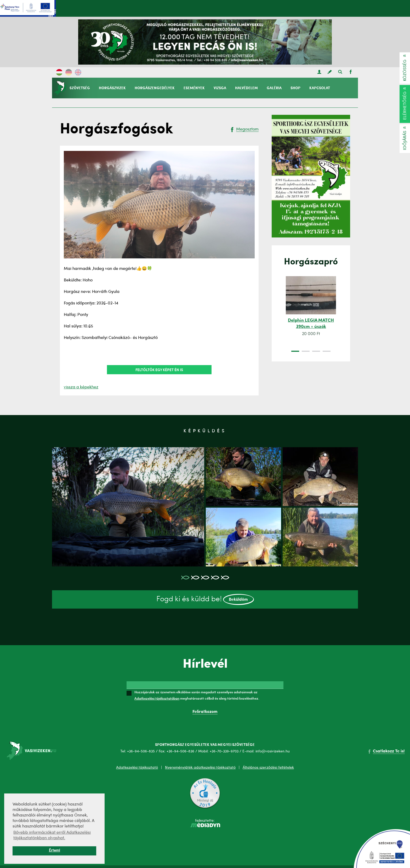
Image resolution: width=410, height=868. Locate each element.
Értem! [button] (55, 851)
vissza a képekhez (81, 387)
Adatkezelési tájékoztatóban (157, 698)
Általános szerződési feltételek (268, 768)
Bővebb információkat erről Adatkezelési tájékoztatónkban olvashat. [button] (52, 835)
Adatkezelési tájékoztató (137, 768)
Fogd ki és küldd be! (205, 600)
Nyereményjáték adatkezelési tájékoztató (200, 768)
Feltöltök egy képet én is (159, 370)
